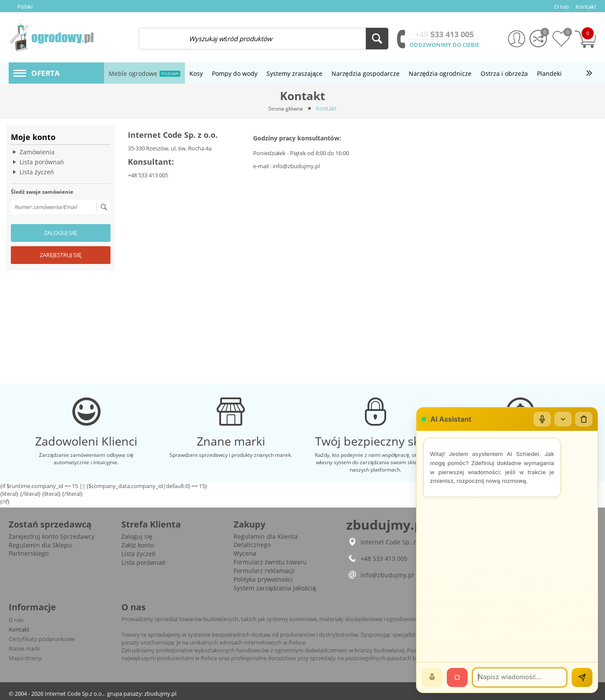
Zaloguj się (61, 233)
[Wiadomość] (520, 677)
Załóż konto (138, 545)
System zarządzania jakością (275, 588)
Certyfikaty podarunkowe (42, 639)
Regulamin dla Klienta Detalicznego (266, 540)
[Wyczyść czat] (584, 419)
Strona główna (286, 108)
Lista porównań (42, 162)
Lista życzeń (37, 172)
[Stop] (457, 677)
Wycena (245, 553)
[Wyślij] (582, 677)
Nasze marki (24, 648)
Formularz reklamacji (264, 571)
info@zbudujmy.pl (296, 166)
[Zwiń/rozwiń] (563, 419)
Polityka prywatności (263, 579)
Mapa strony (25, 658)
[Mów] (432, 677)
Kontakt (19, 629)
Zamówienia (37, 152)
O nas (16, 620)
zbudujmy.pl (160, 693)
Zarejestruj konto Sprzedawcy (52, 536)
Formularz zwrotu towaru (270, 562)
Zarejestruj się (61, 255)
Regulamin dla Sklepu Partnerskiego (40, 549)
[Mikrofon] (542, 419)
